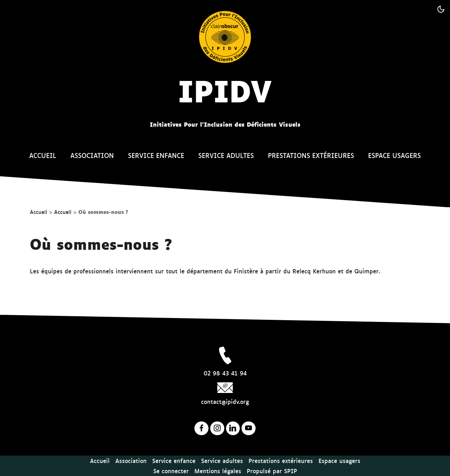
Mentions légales (218, 471)
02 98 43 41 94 (225, 373)
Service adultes (226, 155)
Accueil (43, 155)
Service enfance (156, 155)
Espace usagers (394, 155)
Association (92, 155)
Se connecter (171, 471)
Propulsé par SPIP (272, 471)
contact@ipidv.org (225, 401)
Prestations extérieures (311, 155)
